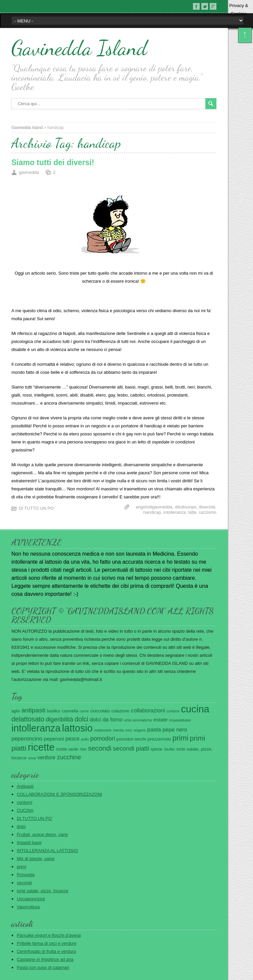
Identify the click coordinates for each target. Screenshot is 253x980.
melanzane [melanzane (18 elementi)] (103, 730)
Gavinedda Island (79, 48)
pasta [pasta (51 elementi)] (154, 730)
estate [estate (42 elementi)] (160, 720)
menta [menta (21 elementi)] (118, 730)
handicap (152, 512)
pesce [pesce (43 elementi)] (72, 739)
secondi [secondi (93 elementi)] (100, 748)
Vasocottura (28, 907)
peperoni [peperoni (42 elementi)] (54, 739)
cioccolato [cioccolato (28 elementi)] (100, 711)
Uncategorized (31, 899)
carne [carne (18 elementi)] (84, 711)
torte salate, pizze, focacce (43, 891)
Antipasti (25, 786)
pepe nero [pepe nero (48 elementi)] (175, 729)
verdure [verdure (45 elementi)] (46, 757)
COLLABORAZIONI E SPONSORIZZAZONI (59, 794)
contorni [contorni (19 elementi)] (173, 711)
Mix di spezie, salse (36, 859)
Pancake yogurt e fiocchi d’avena (49, 935)
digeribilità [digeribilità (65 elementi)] (59, 719)
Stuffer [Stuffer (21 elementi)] (169, 749)
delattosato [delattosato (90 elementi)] (28, 719)
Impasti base (29, 843)
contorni (24, 802)
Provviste (26, 875)
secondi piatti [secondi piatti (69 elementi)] (131, 748)
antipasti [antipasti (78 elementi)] (34, 710)
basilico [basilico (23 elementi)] (54, 711)
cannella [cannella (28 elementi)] (70, 711)
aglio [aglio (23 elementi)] (16, 711)
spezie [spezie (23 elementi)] (157, 749)
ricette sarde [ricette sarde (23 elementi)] (67, 749)
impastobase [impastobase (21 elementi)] (180, 720)
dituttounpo (186, 507)
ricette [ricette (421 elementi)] (41, 747)
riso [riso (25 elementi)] (83, 749)
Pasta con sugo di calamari (43, 967)
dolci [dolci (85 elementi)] (82, 719)
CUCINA (25, 810)
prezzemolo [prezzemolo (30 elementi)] (159, 739)
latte (192, 512)
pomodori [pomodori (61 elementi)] (103, 739)
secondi (24, 883)
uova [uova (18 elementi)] (32, 758)
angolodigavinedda (154, 507)
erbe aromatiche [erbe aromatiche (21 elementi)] (138, 720)
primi (21, 867)
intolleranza (175, 512)
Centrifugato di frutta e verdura (46, 951)
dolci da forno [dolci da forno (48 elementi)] (106, 719)
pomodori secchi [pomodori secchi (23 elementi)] (131, 739)
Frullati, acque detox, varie (42, 834)
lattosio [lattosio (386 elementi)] (77, 728)
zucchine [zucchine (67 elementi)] (69, 757)
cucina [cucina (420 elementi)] (195, 709)
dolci (21, 826)
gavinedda (29, 172)
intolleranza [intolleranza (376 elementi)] (36, 728)
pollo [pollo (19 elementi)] (85, 739)
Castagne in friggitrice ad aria (45, 959)
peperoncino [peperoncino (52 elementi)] (27, 739)
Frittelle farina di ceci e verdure (47, 943)
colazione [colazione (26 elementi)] (120, 711)
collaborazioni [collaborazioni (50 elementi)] (148, 711)
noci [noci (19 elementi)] (129, 730)
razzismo (208, 512)
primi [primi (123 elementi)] (180, 738)
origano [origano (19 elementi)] (140, 730)
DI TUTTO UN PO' (37, 508)
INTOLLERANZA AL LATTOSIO (47, 851)
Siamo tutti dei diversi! (53, 162)
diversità (207, 507)
